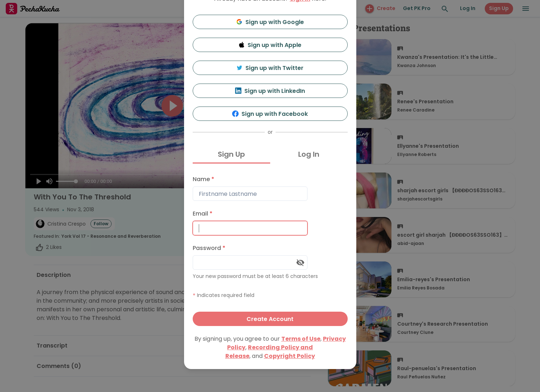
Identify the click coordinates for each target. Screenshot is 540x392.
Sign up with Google (270, 22)
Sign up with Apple (270, 45)
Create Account (270, 319)
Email (203, 214)
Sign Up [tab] (231, 154)
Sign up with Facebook (270, 114)
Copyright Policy (290, 356)
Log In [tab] (309, 154)
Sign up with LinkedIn (270, 91)
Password (209, 248)
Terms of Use (301, 339)
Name (203, 179)
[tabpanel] (270, 249)
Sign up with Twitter (270, 68)
